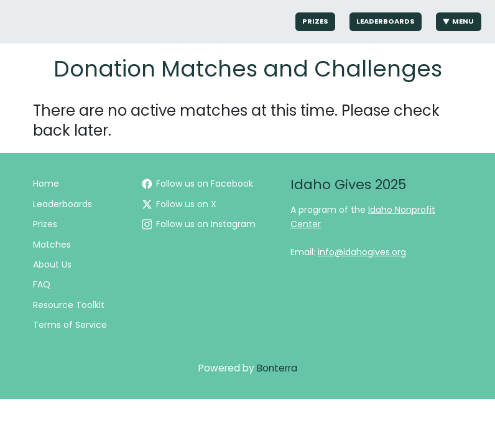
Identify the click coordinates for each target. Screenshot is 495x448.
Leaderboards (386, 21)
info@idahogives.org (362, 252)
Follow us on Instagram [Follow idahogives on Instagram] (199, 224)
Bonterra (277, 368)
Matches (52, 245)
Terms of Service (70, 325)
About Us (52, 264)
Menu (459, 21)
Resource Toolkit (69, 305)
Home (46, 184)
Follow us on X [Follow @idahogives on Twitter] (179, 204)
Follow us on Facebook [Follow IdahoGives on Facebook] (198, 184)
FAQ (42, 284)
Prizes (315, 21)
